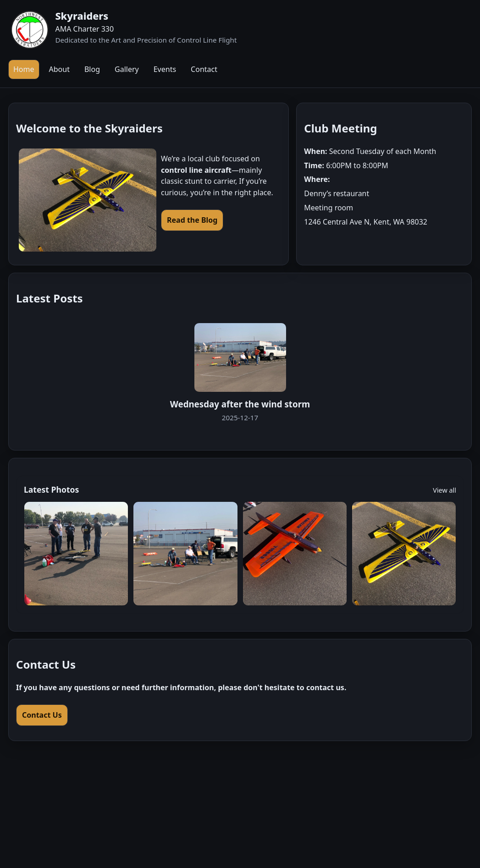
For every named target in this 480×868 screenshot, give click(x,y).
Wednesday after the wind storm (240, 404)
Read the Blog (192, 220)
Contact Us (42, 715)
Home (24, 69)
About (59, 69)
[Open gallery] (76, 554)
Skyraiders (82, 16)
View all (444, 490)
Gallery (127, 69)
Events (165, 69)
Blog (92, 69)
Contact (204, 69)
